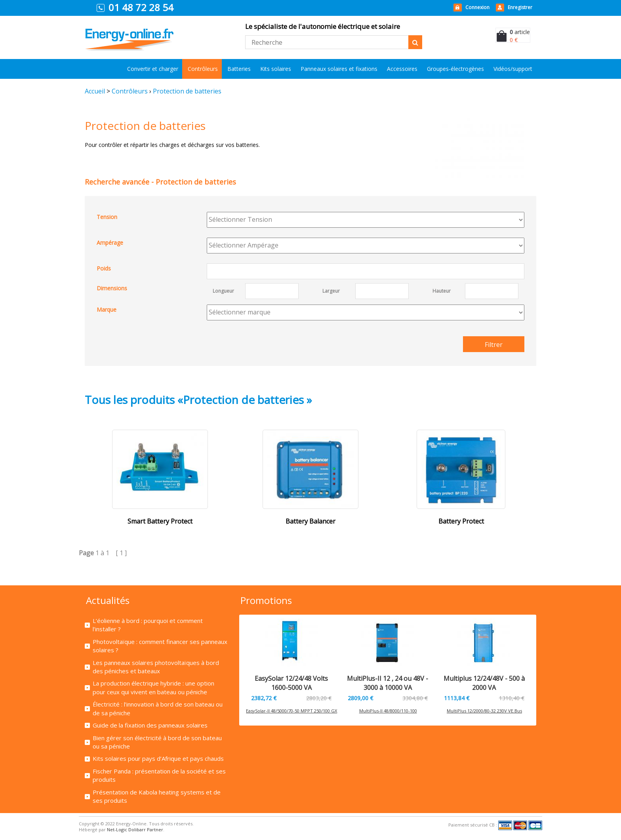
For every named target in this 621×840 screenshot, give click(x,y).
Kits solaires (276, 69)
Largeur (331, 291)
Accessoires (402, 69)
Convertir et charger (153, 69)
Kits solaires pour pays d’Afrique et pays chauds (158, 758)
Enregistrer (520, 7)
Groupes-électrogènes (455, 69)
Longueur (223, 291)
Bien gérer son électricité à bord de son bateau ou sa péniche (157, 742)
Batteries (239, 69)
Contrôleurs (203, 69)
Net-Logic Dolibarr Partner (135, 830)
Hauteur (442, 291)
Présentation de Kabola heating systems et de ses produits (157, 796)
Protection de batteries (187, 91)
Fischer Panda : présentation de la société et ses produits (159, 775)
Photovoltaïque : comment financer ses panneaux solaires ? (160, 646)
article (520, 32)
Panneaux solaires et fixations (339, 69)
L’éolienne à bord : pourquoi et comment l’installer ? (148, 625)
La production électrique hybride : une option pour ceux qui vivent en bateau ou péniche (153, 687)
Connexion (477, 7)
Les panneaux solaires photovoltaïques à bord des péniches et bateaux (156, 667)
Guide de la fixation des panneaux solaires (150, 725)
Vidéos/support (513, 69)
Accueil (95, 91)
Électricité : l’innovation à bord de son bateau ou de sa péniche (158, 708)
